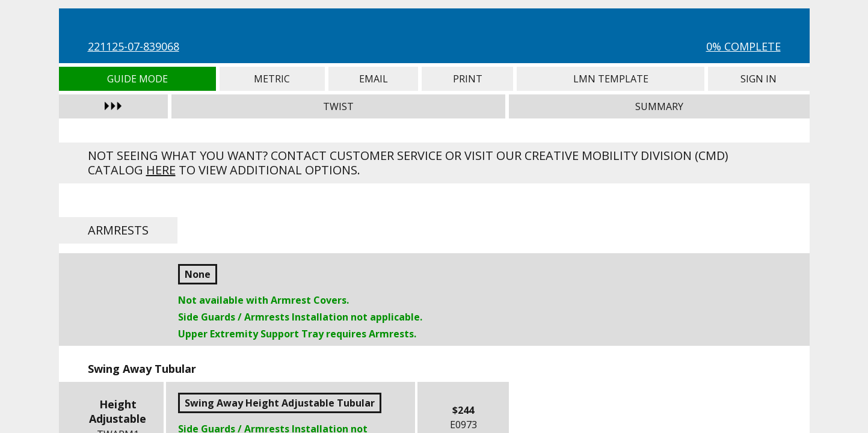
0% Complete (743, 46)
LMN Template (611, 79)
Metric (272, 79)
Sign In (759, 79)
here (161, 170)
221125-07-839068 (134, 46)
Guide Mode (137, 79)
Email (374, 79)
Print (467, 79)
